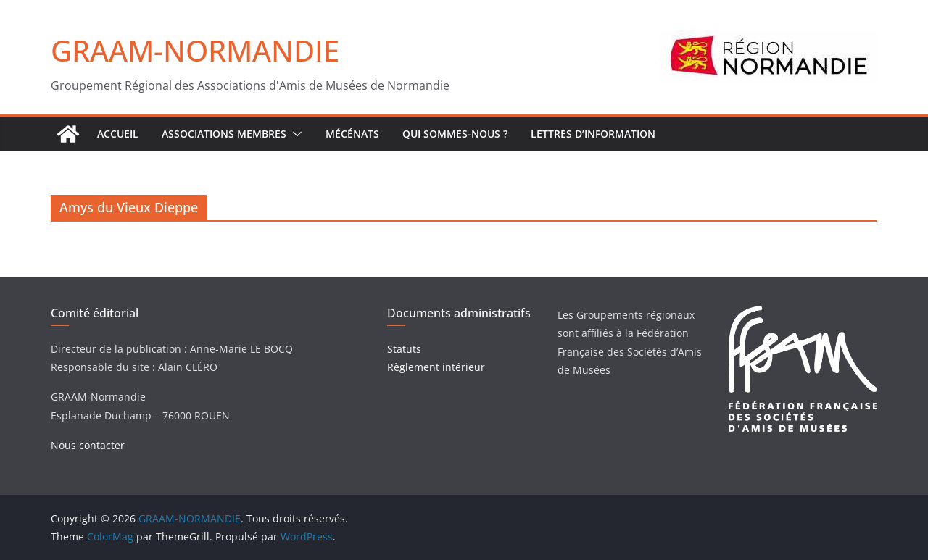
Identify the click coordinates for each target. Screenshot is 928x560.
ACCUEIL (118, 134)
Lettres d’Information (593, 134)
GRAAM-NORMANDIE (195, 50)
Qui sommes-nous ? (455, 134)
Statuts (404, 349)
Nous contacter (88, 445)
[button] (294, 134)
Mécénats (352, 134)
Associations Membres (224, 134)
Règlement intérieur (436, 367)
